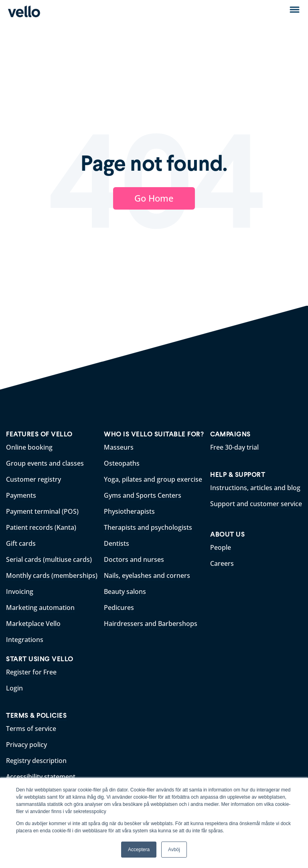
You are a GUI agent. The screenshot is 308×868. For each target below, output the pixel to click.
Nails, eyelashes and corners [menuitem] (147, 575)
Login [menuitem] (14, 688)
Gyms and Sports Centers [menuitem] (143, 495)
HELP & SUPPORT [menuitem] (238, 475)
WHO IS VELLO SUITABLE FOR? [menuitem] (154, 434)
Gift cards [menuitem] (21, 543)
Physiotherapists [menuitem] (129, 511)
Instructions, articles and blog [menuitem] (255, 488)
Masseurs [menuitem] (119, 447)
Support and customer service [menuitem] (256, 504)
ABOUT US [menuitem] (227, 534)
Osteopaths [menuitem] (122, 463)
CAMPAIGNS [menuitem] (230, 434)
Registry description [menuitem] (36, 761)
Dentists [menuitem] (117, 543)
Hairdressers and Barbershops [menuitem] (151, 624)
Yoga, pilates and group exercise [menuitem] (153, 479)
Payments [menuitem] (21, 495)
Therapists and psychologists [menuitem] (148, 527)
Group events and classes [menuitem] (45, 463)
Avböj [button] (174, 850)
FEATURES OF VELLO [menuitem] (39, 434)
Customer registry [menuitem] (33, 479)
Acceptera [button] (139, 850)
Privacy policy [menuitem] (26, 745)
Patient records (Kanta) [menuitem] (41, 527)
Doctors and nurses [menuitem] (134, 559)
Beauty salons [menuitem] (125, 591)
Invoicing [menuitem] (20, 591)
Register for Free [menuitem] (31, 672)
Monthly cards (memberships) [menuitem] (52, 575)
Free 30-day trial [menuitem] (234, 447)
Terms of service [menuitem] (31, 729)
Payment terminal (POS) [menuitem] (42, 511)
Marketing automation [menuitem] (40, 608)
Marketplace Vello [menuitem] (33, 624)
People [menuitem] (221, 547)
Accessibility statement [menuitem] (41, 777)
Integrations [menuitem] (25, 640)
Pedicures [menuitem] (119, 608)
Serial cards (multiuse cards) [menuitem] (49, 559)
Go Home (154, 198)
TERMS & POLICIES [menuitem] (36, 716)
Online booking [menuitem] (29, 447)
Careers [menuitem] (222, 563)
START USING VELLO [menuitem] (40, 659)
